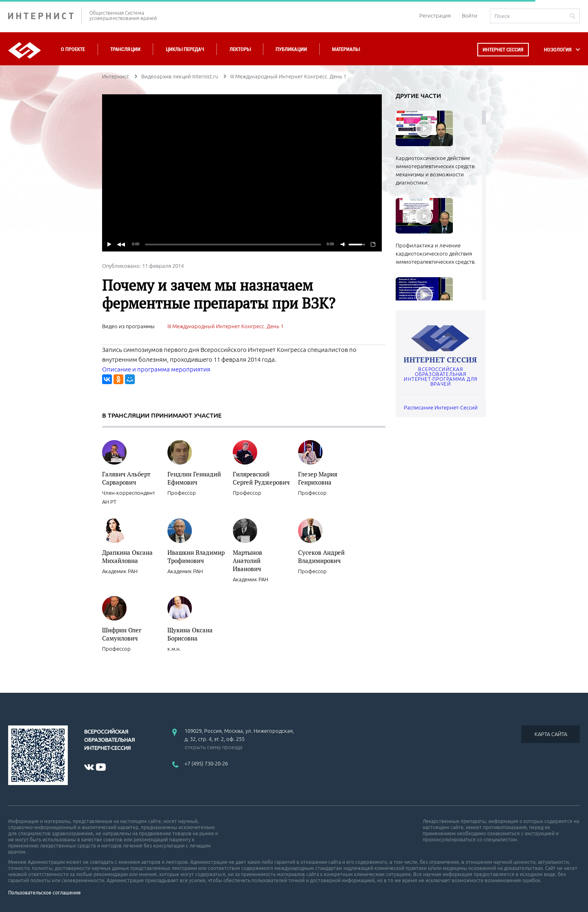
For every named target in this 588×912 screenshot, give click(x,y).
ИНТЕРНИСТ (45, 16)
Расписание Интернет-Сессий (441, 407)
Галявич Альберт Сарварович (126, 478)
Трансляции (125, 49)
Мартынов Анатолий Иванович (247, 561)
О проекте (73, 49)
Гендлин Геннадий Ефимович (194, 478)
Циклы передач (185, 49)
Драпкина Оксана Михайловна (127, 556)
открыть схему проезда (214, 747)
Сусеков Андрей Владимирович (321, 556)
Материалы (346, 49)
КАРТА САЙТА (551, 734)
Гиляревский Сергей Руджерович (261, 478)
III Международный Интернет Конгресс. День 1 (225, 326)
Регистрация (435, 16)
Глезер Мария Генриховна (318, 478)
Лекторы (240, 49)
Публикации (291, 49)
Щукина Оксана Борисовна (190, 634)
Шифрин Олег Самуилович (122, 634)
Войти (470, 16)
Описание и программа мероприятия (156, 369)
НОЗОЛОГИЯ (558, 50)
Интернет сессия (503, 50)
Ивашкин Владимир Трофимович (196, 556)
